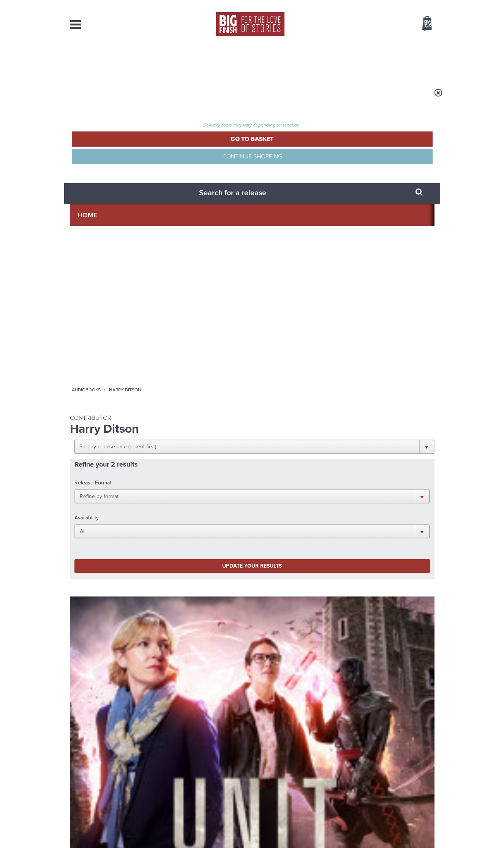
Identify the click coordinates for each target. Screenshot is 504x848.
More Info (110, 391)
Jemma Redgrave (105, 348)
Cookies (199, 828)
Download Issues (417, 777)
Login (393, 5)
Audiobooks (144, 98)
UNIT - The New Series (91, 331)
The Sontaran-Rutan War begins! (371, 580)
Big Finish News (105, 560)
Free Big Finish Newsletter (10, 170)
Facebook (286, 487)
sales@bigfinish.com (198, 770)
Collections (173, 61)
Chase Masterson (199, 348)
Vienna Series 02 (190, 339)
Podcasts (328, 61)
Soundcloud (386, 487)
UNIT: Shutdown (96, 339)
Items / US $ (387, 24)
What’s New (235, 61)
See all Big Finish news (396, 561)
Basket (422, 24)
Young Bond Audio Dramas (189, 574)
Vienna (171, 331)
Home (114, 98)
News (283, 61)
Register (417, 5)
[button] (289, 148)
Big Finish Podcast (336, 494)
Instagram (329, 487)
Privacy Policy (86, 521)
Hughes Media (109, 837)
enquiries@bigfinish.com (267, 770)
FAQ (430, 770)
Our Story (425, 764)
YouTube (353, 487)
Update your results (189, 210)
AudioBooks (111, 61)
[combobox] (366, 44)
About (374, 61)
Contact (418, 61)
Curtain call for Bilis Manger (361, 656)
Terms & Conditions (231, 828)
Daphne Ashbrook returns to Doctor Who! (185, 656)
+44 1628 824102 (205, 763)
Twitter (308, 487)
